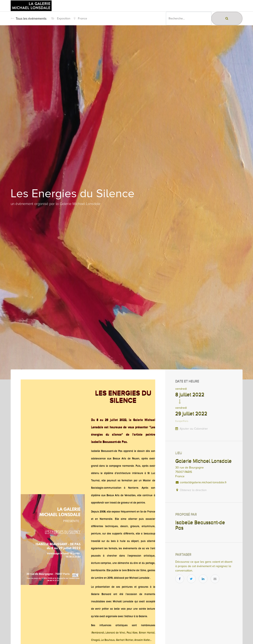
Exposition (61, 18)
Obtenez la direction (193, 490)
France (80, 18)
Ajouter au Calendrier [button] (194, 429)
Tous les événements (29, 19)
